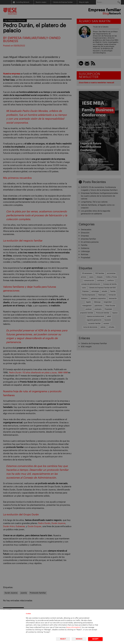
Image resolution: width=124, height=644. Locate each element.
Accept (95, 639)
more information (73, 627)
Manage (79, 639)
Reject (63, 639)
